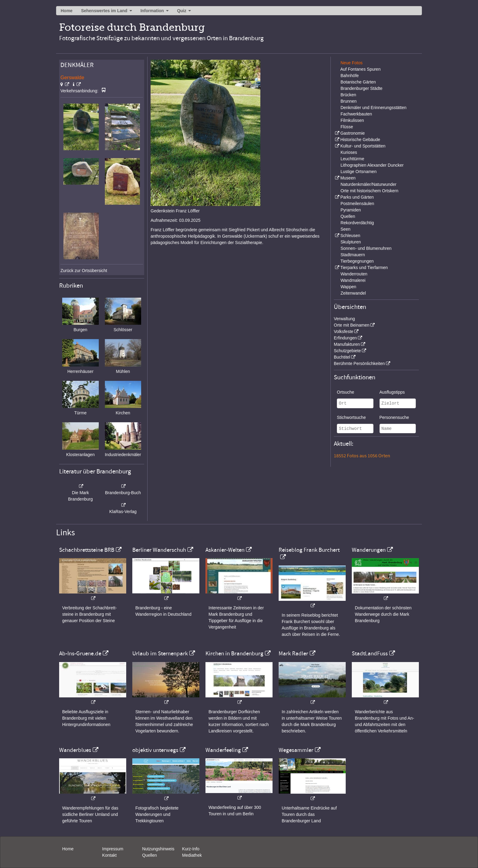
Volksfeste (344, 331)
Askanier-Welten (225, 550)
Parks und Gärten (357, 197)
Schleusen (350, 236)
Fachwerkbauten (356, 114)
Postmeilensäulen (357, 204)
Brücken (348, 95)
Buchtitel (342, 357)
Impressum (113, 849)
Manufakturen (347, 344)
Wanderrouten (354, 274)
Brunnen (349, 101)
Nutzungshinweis (158, 849)
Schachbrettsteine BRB (87, 550)
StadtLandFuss (370, 654)
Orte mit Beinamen (352, 325)
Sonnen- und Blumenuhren (366, 248)
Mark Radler (293, 654)
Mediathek (192, 855)
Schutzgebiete (347, 351)
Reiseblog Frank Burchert (309, 550)
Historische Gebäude (360, 140)
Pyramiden (351, 210)
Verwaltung (344, 319)
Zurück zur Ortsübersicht (84, 271)
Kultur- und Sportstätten (363, 146)
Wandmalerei (353, 280)
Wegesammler (296, 750)
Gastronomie (352, 133)
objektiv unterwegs (155, 750)
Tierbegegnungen (357, 261)
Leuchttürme (352, 159)
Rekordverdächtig (357, 223)
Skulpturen (351, 242)
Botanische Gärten (358, 82)
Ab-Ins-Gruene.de (80, 654)
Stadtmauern (353, 255)
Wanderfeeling (223, 750)
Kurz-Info (191, 849)
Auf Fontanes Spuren (360, 69)
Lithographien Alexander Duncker (372, 165)
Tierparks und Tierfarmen (364, 267)
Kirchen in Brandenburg (234, 654)
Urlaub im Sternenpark (160, 654)
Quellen (348, 216)
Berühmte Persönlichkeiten (359, 363)
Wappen (348, 287)
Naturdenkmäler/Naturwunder (369, 184)
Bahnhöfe (350, 76)
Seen (346, 229)
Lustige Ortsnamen (358, 172)
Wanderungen (369, 550)
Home (67, 11)
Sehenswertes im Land (104, 11)
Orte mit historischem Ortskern (369, 191)
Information (152, 11)
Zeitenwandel (353, 293)
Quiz (182, 11)
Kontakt (109, 855)
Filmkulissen (352, 120)
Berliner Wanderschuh (159, 550)
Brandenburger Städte (362, 88)
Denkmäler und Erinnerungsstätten (373, 108)
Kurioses (349, 152)
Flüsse (347, 127)
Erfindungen (345, 338)
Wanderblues (75, 750)
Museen (348, 178)
